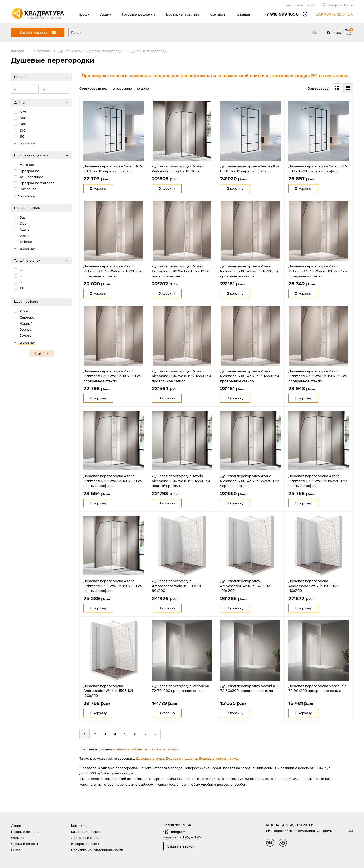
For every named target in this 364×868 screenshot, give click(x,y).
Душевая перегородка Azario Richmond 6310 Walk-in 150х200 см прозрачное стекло (318, 376)
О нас (16, 850)
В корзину (98, 188)
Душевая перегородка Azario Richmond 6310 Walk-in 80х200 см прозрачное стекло (181, 271)
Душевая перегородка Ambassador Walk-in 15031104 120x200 (108, 691)
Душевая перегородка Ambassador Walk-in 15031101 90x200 (176, 586)
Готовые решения (139, 14)
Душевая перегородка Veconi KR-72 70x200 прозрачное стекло (181, 688)
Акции (106, 14)
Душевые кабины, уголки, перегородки (146, 749)
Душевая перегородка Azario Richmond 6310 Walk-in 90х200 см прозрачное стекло (249, 271)
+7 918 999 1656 (281, 14)
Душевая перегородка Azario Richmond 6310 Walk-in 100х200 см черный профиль (113, 481)
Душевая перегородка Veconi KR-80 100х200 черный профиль (249, 169)
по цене (142, 88)
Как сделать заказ (86, 832)
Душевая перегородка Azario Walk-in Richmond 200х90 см (178, 169)
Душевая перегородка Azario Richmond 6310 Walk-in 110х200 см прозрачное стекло (112, 376)
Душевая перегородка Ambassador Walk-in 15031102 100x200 (245, 586)
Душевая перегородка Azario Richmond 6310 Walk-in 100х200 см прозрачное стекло (318, 271)
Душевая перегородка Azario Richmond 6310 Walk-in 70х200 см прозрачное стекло (112, 271)
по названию (121, 88)
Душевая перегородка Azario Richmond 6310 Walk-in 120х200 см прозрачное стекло (181, 376)
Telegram (178, 832)
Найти (40, 353)
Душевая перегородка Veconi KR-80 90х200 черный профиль (113, 169)
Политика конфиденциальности (97, 850)
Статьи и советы (25, 844)
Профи (84, 14)
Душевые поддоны (181, 758)
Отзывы (244, 14)
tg (283, 843)
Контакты (218, 14)
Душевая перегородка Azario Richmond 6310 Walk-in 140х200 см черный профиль (318, 481)
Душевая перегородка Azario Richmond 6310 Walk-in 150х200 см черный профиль (113, 586)
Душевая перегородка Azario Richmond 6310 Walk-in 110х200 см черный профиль (181, 481)
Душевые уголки (150, 758)
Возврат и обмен (85, 844)
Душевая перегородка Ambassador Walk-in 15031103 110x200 (313, 586)
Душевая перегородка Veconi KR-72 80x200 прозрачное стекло (249, 688)
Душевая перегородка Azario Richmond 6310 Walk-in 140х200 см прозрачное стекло (249, 376)
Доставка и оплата (182, 14)
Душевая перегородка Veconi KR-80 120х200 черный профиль (318, 169)
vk (270, 843)
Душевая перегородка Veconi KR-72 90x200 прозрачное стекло (318, 688)
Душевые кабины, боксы (219, 758)
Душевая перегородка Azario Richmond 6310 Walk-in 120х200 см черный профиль (250, 481)
